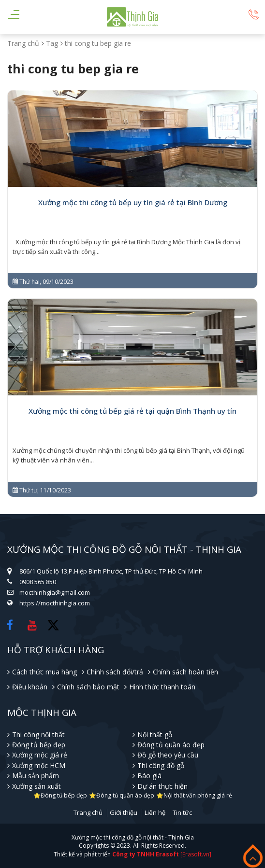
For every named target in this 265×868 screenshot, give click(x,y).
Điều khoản (30, 687)
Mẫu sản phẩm (36, 776)
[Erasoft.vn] (196, 854)
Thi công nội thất (38, 735)
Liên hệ (155, 813)
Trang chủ (23, 43)
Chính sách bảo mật (88, 687)
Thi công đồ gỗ (161, 765)
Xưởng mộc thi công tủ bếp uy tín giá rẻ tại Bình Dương (133, 202)
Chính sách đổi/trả (115, 672)
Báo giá (149, 776)
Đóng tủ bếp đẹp (39, 745)
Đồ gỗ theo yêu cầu (168, 755)
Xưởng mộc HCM (39, 765)
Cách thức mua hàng (44, 672)
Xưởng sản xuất (37, 786)
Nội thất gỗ (155, 735)
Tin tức (182, 813)
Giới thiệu (124, 813)
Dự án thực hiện (162, 786)
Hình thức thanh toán (162, 687)
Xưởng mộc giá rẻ (40, 755)
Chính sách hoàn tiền (185, 672)
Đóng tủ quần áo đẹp (171, 745)
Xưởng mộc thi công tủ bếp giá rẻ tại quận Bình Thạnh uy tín (132, 411)
